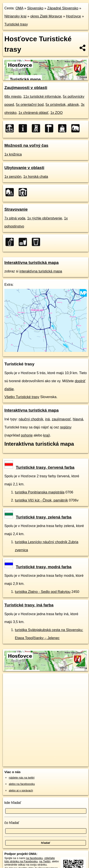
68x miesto (13, 97)
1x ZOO (57, 113)
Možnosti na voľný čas (26, 145)
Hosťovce (73, 16)
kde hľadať (13, 803)
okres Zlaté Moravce (46, 16)
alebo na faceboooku (22, 784)
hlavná (78, 419)
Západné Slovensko (63, 8)
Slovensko (35, 8)
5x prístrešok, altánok (62, 105)
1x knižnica (13, 154)
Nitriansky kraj (15, 16)
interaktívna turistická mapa (41, 271)
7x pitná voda (15, 218)
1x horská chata (36, 177)
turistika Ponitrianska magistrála (40, 492)
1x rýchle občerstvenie (45, 218)
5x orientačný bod (30, 105)
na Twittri (45, 861)
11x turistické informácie (42, 97)
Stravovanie (16, 209)
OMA (20, 8)
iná (47, 419)
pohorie (27, 435)
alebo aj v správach (21, 790)
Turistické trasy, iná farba (29, 605)
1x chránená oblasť (33, 113)
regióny (66, 427)
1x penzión (13, 177)
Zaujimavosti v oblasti (26, 88)
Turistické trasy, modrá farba (38, 567)
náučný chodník (31, 419)
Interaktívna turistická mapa (31, 263)
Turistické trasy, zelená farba (38, 517)
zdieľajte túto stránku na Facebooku (30, 860)
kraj (46, 435)
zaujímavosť (61, 419)
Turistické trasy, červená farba (40, 467)
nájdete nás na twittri (22, 778)
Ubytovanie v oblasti (24, 168)
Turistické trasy (16, 24)
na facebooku (34, 858)
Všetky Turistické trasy (22, 397)
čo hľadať (12, 823)
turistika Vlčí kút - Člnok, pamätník (41, 500)
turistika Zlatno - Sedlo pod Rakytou (43, 592)
